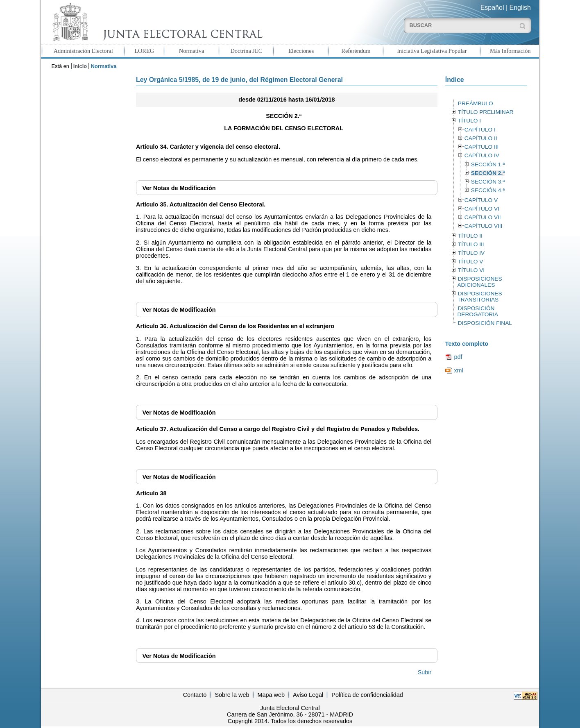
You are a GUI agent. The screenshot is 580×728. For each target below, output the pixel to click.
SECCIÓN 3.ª (488, 182)
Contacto (195, 695)
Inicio (80, 66)
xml (458, 370)
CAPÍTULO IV (482, 155)
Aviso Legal (308, 695)
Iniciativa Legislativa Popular (432, 51)
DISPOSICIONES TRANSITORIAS (479, 297)
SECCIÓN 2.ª (488, 173)
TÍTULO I (469, 121)
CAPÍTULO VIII (484, 226)
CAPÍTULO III (481, 147)
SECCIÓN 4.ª (488, 190)
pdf (458, 357)
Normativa (192, 51)
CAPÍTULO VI (482, 209)
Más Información (510, 51)
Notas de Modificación (179, 188)
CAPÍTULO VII (483, 217)
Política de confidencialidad (367, 695)
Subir (425, 672)
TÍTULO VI (471, 270)
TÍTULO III (471, 244)
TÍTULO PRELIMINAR (486, 112)
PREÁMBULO (476, 103)
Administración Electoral (83, 51)
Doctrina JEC (246, 51)
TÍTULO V (470, 262)
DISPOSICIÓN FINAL (485, 323)
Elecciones (301, 51)
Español (492, 8)
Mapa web (271, 695)
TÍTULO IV (471, 253)
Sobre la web (232, 695)
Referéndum (356, 51)
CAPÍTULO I (480, 130)
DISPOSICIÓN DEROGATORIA (478, 311)
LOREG (144, 51)
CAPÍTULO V (481, 200)
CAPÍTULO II (481, 138)
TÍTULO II (470, 236)
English (520, 8)
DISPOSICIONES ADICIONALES (479, 282)
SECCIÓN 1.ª (488, 164)
